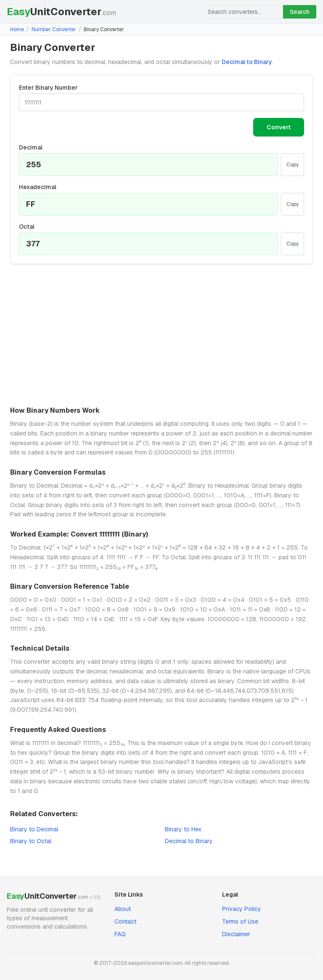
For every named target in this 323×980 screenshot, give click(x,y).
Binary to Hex (183, 829)
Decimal (31, 147)
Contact (125, 921)
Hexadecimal (38, 187)
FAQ (120, 934)
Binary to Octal (31, 841)
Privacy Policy (242, 909)
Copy (293, 165)
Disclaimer (236, 934)
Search (300, 12)
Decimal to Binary (247, 62)
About (123, 909)
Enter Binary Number (48, 88)
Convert (279, 127)
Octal (27, 227)
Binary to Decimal (34, 829)
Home (17, 29)
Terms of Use (240, 921)
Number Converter (54, 29)
